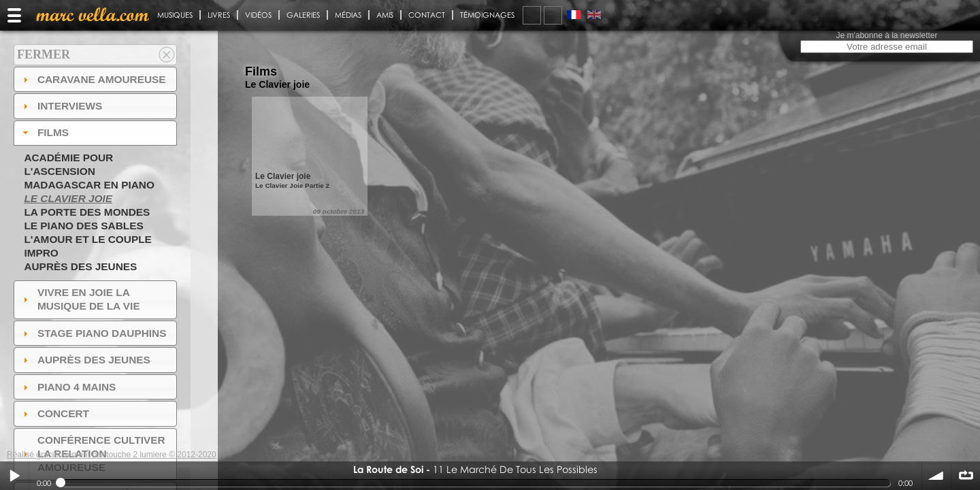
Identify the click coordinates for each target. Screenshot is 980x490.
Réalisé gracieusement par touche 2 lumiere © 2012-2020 (112, 455)
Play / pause (14, 476)
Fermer (44, 54)
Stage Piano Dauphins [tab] (93, 333)
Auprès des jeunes (80, 266)
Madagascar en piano (89, 185)
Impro (41, 253)
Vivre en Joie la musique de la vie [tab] (80, 299)
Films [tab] (44, 132)
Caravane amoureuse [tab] (93, 79)
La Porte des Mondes (87, 212)
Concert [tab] (54, 413)
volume (936, 476)
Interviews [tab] (61, 106)
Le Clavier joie (68, 198)
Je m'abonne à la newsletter (886, 35)
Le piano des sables (83, 226)
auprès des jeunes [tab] (85, 360)
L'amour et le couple (88, 239)
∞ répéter (966, 476)
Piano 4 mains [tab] (68, 387)
